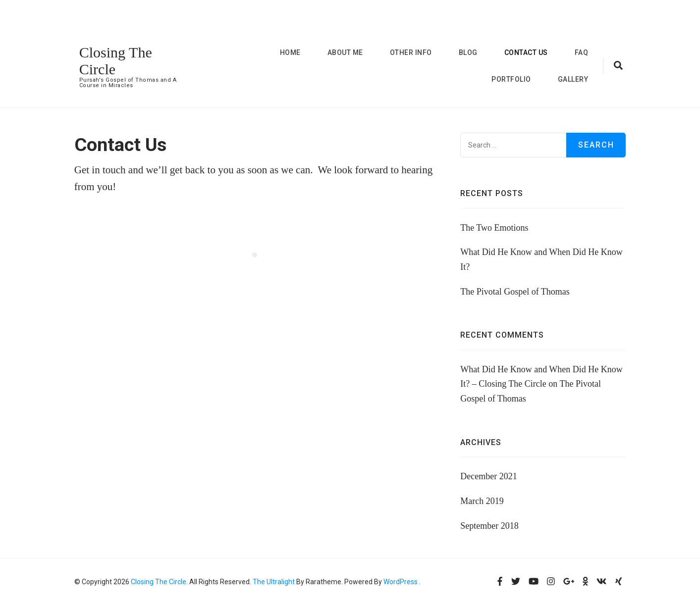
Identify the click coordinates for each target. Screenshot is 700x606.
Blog (468, 52)
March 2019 (482, 501)
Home (290, 52)
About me (345, 52)
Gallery (573, 79)
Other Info (411, 52)
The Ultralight (273, 582)
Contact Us (526, 52)
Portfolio (511, 79)
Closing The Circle (159, 582)
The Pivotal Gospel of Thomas (515, 292)
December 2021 (488, 476)
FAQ (582, 52)
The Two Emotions (494, 228)
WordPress (401, 582)
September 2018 (489, 526)
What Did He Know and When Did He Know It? (541, 259)
